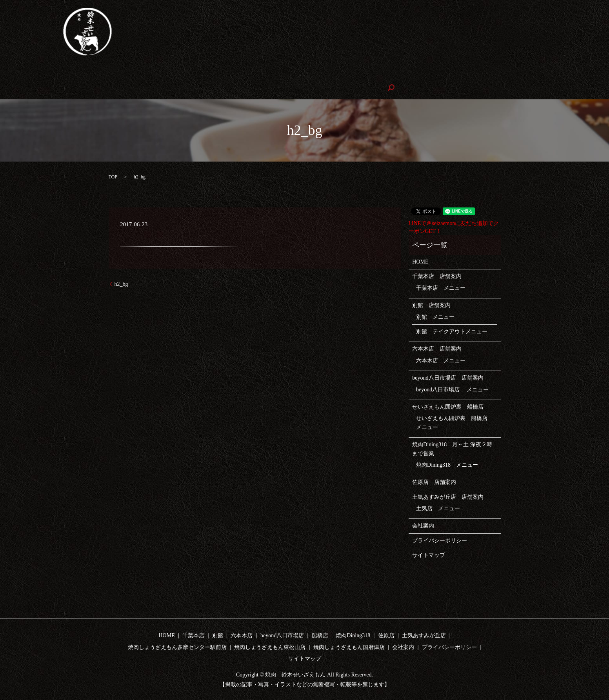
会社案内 (205, 87)
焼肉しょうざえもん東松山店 (60, 87)
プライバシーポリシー (440, 540)
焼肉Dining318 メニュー (447, 465)
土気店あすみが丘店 (438, 74)
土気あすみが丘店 (424, 635)
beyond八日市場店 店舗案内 (448, 377)
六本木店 (171, 74)
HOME (33, 74)
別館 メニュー (435, 316)
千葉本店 (65, 74)
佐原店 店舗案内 (434, 482)
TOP (113, 176)
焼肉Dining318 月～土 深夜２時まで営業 (452, 448)
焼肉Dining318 (353, 74)
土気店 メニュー (438, 508)
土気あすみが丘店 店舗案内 (448, 496)
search (235, 87)
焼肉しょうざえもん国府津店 (145, 87)
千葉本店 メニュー (441, 287)
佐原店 (392, 74)
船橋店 (320, 635)
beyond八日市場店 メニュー (452, 389)
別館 (95, 74)
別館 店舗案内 (431, 305)
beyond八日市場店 (217, 74)
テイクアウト (130, 74)
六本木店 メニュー (441, 360)
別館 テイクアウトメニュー (452, 331)
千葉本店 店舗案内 (437, 276)
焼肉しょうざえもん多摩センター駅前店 (525, 74)
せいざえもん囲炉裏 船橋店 (287, 74)
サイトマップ (429, 555)
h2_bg (121, 283)
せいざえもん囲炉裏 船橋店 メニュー (454, 422)
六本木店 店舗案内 (437, 348)
